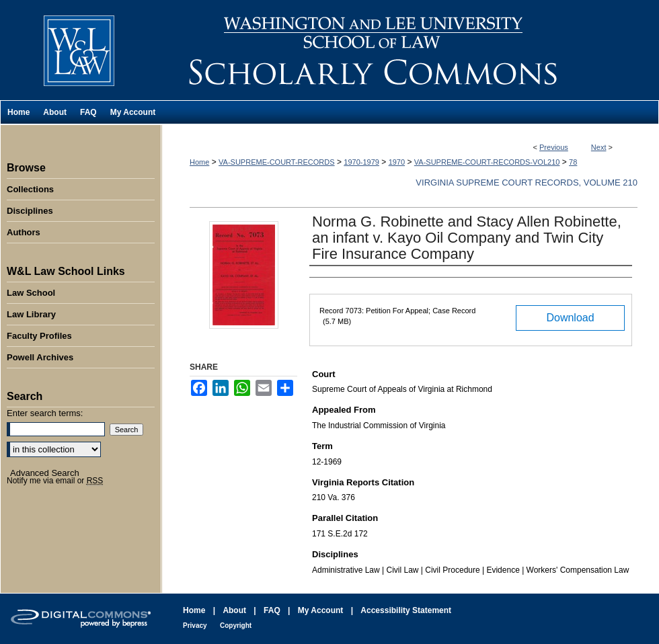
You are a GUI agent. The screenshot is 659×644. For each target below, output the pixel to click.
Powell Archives (40, 357)
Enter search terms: (45, 413)
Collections (30, 189)
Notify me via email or (55, 481)
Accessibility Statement (406, 610)
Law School (31, 293)
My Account (321, 610)
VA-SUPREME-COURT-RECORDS (277, 162)
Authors (24, 232)
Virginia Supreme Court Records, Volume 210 (527, 183)
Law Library (31, 314)
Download (570, 318)
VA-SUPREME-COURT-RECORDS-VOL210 (487, 162)
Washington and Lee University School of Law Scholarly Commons (410, 50)
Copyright (236, 626)
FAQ (272, 610)
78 (573, 162)
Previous (554, 147)
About (234, 610)
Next (599, 147)
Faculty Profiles (39, 336)
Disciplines (30, 211)
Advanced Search (45, 473)
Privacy (195, 626)
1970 (397, 162)
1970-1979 (361, 162)
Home (199, 162)
